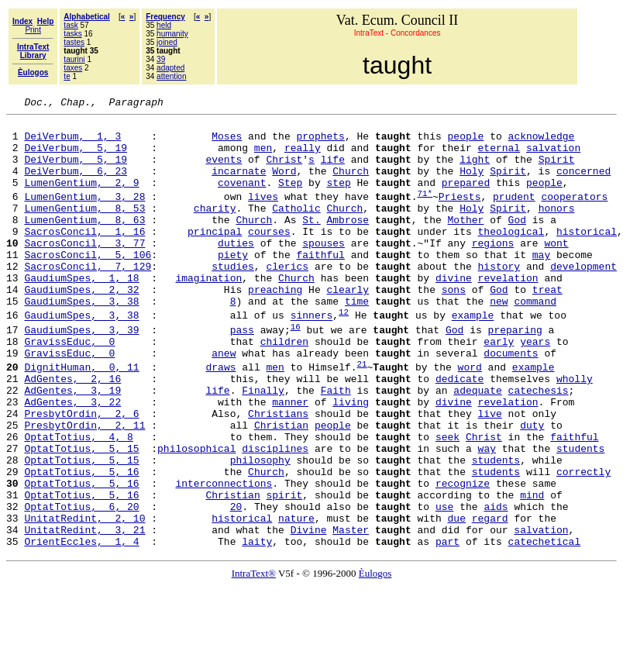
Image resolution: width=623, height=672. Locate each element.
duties (236, 271)
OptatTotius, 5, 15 (81, 515)
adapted (170, 68)
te (67, 76)
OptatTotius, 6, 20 (81, 585)
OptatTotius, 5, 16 (81, 543)
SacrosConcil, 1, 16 (84, 257)
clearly (348, 326)
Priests (460, 215)
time (357, 340)
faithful (320, 284)
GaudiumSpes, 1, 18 (81, 312)
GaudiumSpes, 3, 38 (81, 340)
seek (447, 501)
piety (233, 284)
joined (167, 42)
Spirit (557, 171)
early (499, 388)
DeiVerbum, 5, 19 (76, 157)
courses (269, 257)
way (486, 515)
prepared (466, 198)
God (517, 243)
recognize (463, 557)
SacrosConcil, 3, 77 (84, 271)
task (71, 25)
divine (454, 312)
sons (454, 326)
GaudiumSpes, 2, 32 (81, 326)
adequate (477, 446)
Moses (227, 143)
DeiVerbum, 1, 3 (72, 143)
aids (496, 585)
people (466, 143)
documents (511, 401)
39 (161, 59)
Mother (466, 243)
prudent (514, 215)
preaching (275, 326)
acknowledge (542, 143)
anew (224, 401)
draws (220, 418)
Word (284, 184)
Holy (472, 184)
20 (236, 585)
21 (361, 414)
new (499, 340)
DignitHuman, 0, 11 (81, 418)
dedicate (460, 432)
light (475, 171)
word (470, 418)
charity (215, 229)
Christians (278, 474)
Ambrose (348, 243)
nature (296, 599)
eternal (499, 157)
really (303, 157)
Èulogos (375, 659)
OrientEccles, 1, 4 (81, 627)
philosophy (260, 529)
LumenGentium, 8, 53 (84, 229)
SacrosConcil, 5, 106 (88, 284)
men (263, 157)
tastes (74, 42)
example (473, 357)
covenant (242, 198)
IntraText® (254, 659)
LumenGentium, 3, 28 (84, 215)
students (580, 515)
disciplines (275, 515)
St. (311, 243)
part (447, 627)
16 (296, 370)
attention (171, 76)
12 (344, 353)
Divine (309, 613)
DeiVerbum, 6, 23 (76, 184)
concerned (583, 184)
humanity (172, 34)
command (535, 340)
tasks (72, 34)
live (489, 474)
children (284, 388)
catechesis (539, 446)
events (224, 171)
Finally (263, 446)
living (351, 460)
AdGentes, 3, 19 (72, 446)
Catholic (296, 229)
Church (351, 184)
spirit (284, 571)
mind (532, 571)
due (457, 599)
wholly (575, 432)
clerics (287, 298)
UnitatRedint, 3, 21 (84, 613)
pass (242, 374)
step (338, 198)
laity (257, 627)
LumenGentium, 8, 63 (84, 243)
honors (557, 229)
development (583, 298)
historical (587, 257)
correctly (583, 543)
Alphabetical (86, 17)
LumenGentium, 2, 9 (81, 198)
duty (532, 488)
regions (493, 271)
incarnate (239, 184)
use (444, 585)
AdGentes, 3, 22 (72, 460)
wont (556, 271)
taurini (74, 59)
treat (547, 326)
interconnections (224, 557)
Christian (281, 488)
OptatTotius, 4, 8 (78, 501)
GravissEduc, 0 (69, 388)
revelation (508, 312)
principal (215, 257)
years (535, 388)
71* (425, 211)
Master (351, 613)
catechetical (544, 627)
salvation (553, 157)
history (499, 298)
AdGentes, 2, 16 (72, 432)
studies (233, 298)
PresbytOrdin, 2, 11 (84, 488)
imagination (208, 312)
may (541, 284)
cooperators (574, 215)
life (333, 171)
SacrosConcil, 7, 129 (88, 298)
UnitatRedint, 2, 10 (84, 599)
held (164, 25)
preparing (515, 374)
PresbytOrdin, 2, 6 (81, 474)
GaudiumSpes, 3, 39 (81, 374)
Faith (336, 446)
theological (511, 257)
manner (290, 460)
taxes (73, 68)
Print (33, 30)
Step (290, 198)
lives (263, 215)
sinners (312, 357)
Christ (284, 171)
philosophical (196, 515)
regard (490, 599)
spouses (324, 271)
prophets (320, 143)
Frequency (165, 17)
